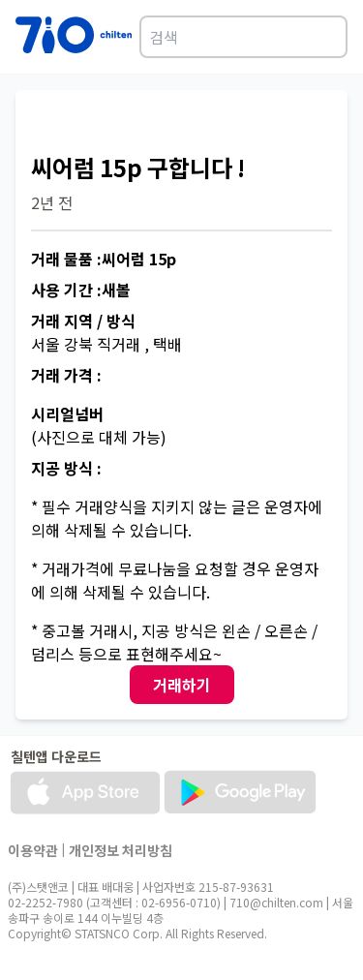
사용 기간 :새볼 (81, 290)
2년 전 (52, 202)
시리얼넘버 (67, 413)
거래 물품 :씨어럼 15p (104, 259)
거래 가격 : (66, 375)
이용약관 (33, 850)
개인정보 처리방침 (121, 850)
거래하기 (182, 685)
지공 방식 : (66, 468)
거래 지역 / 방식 (83, 321)
